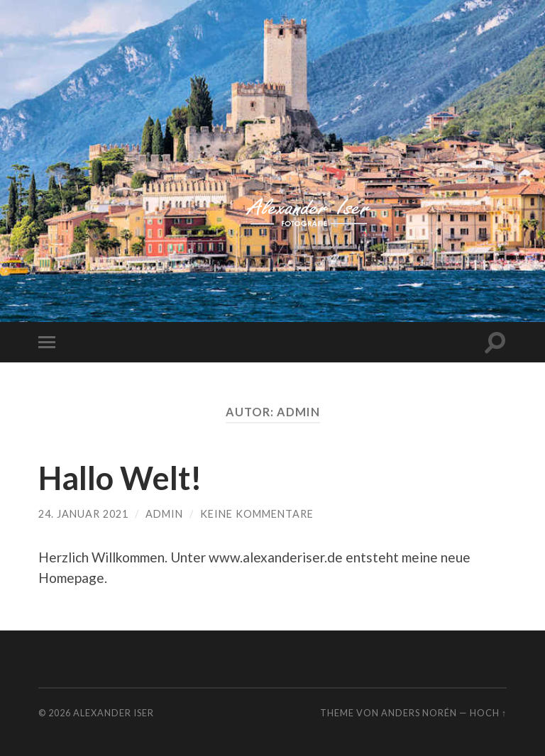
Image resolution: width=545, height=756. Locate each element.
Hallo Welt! (120, 478)
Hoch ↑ (488, 713)
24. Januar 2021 (83, 514)
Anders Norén (419, 713)
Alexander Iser (114, 713)
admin (164, 514)
